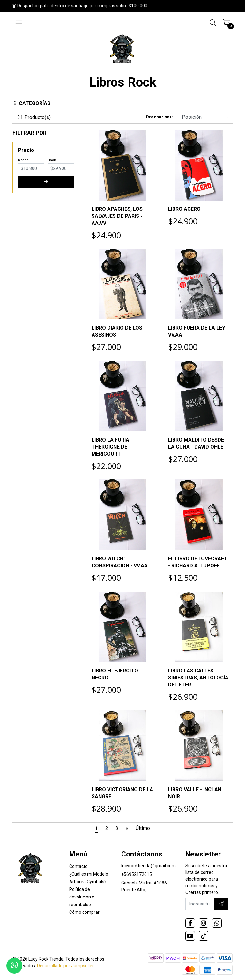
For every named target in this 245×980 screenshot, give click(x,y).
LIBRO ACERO (184, 209)
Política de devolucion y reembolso (82, 897)
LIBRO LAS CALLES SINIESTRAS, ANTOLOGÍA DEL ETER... (198, 678)
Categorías (32, 103)
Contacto (78, 866)
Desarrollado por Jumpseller (65, 966)
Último (143, 828)
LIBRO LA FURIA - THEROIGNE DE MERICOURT (112, 447)
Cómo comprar (84, 912)
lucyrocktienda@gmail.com (148, 866)
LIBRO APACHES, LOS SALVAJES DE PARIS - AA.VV (117, 216)
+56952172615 (137, 874)
